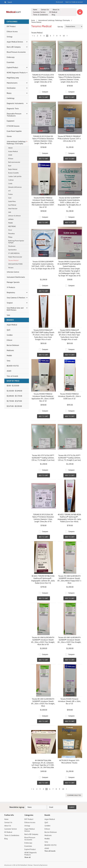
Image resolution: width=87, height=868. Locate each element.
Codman (11, 180)
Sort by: (60, 27)
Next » (67, 36)
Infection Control (13, 272)
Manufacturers (12, 83)
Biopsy (9, 93)
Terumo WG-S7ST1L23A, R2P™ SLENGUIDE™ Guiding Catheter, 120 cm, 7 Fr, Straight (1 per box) (69, 458)
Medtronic (10, 350)
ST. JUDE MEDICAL (14, 253)
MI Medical (53, 12)
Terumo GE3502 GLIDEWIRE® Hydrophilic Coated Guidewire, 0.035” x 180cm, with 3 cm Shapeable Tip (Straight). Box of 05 (69, 202)
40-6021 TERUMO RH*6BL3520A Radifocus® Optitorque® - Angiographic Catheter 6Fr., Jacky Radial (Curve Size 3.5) (43, 579)
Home (35, 10)
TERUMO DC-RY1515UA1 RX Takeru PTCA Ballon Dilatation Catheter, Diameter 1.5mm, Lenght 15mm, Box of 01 (43, 518)
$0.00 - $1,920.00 (13, 386)
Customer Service (39, 12)
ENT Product (11, 26)
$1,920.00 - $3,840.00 (14, 391)
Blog (53, 15)
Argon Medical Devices (15, 42)
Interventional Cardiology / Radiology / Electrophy (16, 142)
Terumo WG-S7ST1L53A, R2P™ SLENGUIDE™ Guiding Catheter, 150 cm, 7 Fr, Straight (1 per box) (43, 458)
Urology (10, 37)
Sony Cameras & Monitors (16, 298)
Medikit (10, 223)
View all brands (12, 376)
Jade (10, 212)
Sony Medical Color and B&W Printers (15, 309)
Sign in (68, 2)
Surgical (10, 303)
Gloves (9, 136)
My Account (59, 2)
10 (64, 36)
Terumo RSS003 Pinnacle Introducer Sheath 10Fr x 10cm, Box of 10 (69, 701)
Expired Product (12, 67)
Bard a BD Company (14, 47)
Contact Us (45, 10)
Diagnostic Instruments (15, 103)
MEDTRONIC (12, 226)
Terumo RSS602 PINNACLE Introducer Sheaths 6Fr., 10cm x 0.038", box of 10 (69, 396)
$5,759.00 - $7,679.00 (14, 401)
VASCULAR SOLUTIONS (15, 264)
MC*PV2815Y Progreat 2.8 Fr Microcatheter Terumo (69, 762)
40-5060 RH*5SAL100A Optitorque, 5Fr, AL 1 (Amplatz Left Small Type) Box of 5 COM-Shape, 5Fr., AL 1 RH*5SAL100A (43, 764)
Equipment (11, 121)
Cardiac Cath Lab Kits (15, 176)
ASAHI (10, 155)
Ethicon (9, 340)
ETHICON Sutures (13, 126)
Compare (45, 92)
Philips (10, 237)
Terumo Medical (13, 260)
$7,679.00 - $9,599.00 (14, 406)
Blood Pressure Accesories (16, 52)
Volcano (11, 268)
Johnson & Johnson (14, 216)
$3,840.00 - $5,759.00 (14, 396)
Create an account (77, 2)
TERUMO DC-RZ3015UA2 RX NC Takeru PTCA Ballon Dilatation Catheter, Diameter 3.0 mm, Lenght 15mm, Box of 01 (69, 78)
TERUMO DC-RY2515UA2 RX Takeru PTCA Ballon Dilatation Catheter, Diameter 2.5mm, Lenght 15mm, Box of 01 (43, 140)
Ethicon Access (12, 32)
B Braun (11, 159)
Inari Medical (12, 205)
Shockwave (12, 246)
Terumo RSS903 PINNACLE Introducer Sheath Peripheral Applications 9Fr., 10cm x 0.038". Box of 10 (43, 397)
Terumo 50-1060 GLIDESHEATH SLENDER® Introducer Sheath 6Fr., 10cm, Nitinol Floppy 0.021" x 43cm (69, 579)
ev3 (9, 191)
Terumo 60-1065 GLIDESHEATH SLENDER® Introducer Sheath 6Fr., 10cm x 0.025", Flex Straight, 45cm (69, 641)
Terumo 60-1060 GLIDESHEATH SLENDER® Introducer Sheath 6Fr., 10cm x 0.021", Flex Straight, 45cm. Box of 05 (43, 641)
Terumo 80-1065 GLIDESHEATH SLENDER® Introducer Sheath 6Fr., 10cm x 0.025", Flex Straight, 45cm (43, 702)
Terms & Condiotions (40, 15)
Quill (9, 330)
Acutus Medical (13, 151)
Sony (9, 361)
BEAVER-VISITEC (13, 366)
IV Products (11, 287)
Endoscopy (11, 57)
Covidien (10, 335)
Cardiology (11, 98)
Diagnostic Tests (13, 108)
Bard (10, 166)
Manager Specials (13, 282)
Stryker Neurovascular (15, 257)
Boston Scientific (14, 173)
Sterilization (11, 88)
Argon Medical (12, 325)
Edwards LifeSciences (15, 187)
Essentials (11, 62)
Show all (27, 857)
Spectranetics (12, 250)
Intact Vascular (13, 209)
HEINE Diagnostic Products (16, 73)
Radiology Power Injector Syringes (16, 242)
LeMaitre (11, 219)
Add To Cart (43, 97)
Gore (10, 198)
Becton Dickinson (13, 345)
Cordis (10, 184)
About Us (56, 10)
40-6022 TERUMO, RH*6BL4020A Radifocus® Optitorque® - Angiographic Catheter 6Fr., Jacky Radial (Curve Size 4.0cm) (69, 518)
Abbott (10, 148)
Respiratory (11, 292)
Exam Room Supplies (14, 131)
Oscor (10, 230)
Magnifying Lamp (13, 78)
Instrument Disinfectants (16, 277)
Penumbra (11, 234)
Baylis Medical (13, 169)
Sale (8, 315)
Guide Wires (12, 201)
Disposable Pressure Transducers (14, 115)
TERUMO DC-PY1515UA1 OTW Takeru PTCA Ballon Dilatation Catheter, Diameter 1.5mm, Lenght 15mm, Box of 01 (43, 78)
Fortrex (10, 194)
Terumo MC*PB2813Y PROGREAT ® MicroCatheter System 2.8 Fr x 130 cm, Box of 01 (69, 139)
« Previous (32, 36)
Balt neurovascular (14, 162)
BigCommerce (44, 865)
